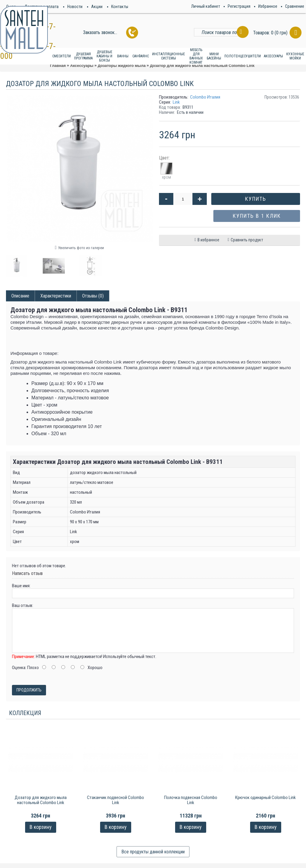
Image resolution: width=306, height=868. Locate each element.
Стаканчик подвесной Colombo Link (115, 800)
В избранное (208, 240)
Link (176, 102)
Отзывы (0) (93, 296)
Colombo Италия (205, 97)
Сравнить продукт (247, 240)
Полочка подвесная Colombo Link (191, 800)
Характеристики (56, 296)
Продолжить (29, 690)
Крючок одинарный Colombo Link (266, 798)
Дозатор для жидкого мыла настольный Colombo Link (41, 800)
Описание (20, 296)
